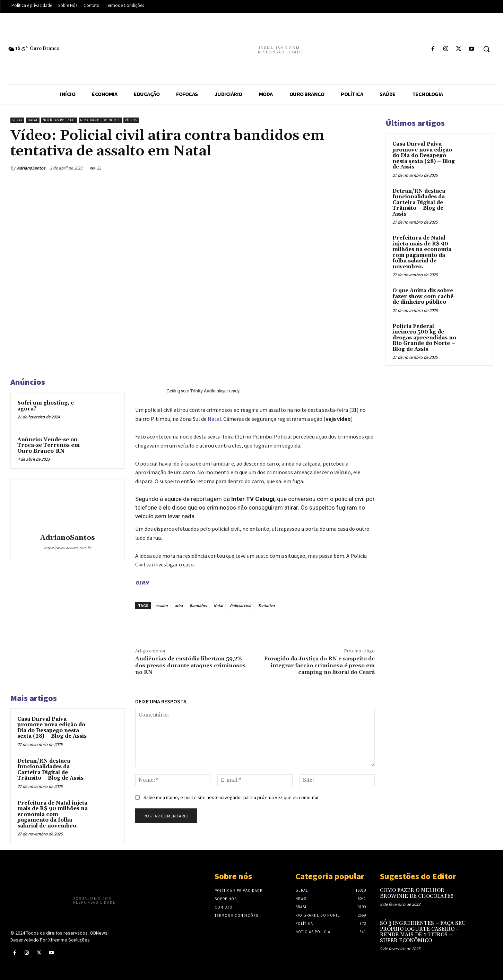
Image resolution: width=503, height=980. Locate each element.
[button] (486, 49)
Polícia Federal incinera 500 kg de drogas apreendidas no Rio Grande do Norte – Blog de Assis (424, 338)
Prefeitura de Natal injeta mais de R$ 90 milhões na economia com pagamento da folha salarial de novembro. (53, 814)
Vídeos (131, 120)
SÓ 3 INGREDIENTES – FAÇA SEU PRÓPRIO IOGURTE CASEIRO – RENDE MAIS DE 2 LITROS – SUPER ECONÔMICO (423, 932)
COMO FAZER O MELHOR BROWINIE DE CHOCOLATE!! (417, 893)
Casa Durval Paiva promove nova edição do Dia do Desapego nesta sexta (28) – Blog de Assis (52, 728)
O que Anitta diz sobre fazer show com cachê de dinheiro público (423, 296)
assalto (162, 605)
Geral (17, 120)
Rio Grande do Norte (100, 120)
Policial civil (240, 605)
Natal (33, 120)
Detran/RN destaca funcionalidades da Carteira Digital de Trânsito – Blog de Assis (50, 770)
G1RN (142, 582)
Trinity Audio (203, 391)
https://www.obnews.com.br (67, 548)
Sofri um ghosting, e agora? (46, 406)
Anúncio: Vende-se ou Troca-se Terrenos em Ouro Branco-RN (49, 445)
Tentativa (266, 605)
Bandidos (198, 605)
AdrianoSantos (31, 168)
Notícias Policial (59, 120)
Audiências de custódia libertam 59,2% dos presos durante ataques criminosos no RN (190, 665)
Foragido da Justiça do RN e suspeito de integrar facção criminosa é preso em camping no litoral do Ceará (319, 665)
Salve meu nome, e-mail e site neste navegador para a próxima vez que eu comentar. (232, 797)
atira (179, 605)
